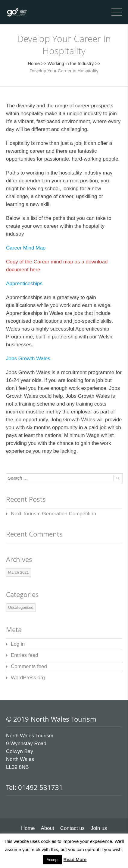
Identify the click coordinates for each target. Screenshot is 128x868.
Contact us (72, 828)
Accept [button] (53, 860)
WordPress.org (28, 678)
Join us (99, 828)
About (47, 828)
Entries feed (25, 655)
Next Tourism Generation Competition (53, 514)
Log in (18, 644)
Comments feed (29, 666)
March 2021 (19, 572)
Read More (75, 859)
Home (34, 63)
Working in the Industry (71, 63)
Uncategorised (21, 607)
